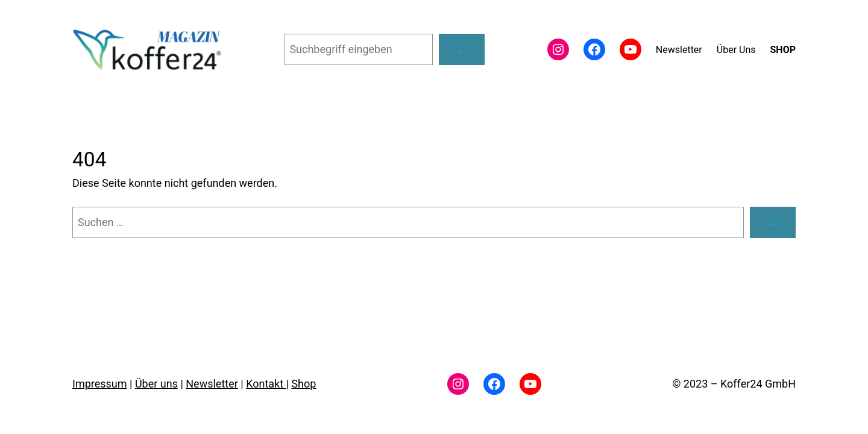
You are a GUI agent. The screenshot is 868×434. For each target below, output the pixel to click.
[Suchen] (462, 49)
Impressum (100, 384)
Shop (303, 384)
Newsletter (212, 384)
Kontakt (266, 384)
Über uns (156, 384)
